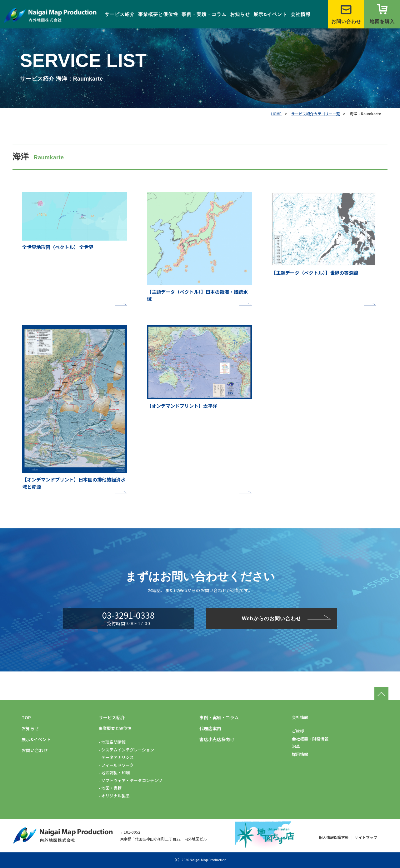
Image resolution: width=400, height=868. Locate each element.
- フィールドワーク (116, 765)
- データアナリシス (116, 757)
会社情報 (301, 14)
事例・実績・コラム (204, 14)
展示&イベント (270, 14)
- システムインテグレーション (126, 750)
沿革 (296, 746)
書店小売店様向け (217, 739)
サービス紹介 (120, 14)
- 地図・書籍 (110, 788)
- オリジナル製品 (114, 796)
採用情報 (300, 754)
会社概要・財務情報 (310, 739)
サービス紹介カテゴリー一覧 (316, 114)
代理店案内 (210, 728)
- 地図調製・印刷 (114, 773)
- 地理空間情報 (112, 742)
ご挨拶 (298, 731)
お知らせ (240, 14)
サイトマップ (366, 837)
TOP (26, 717)
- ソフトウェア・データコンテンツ (130, 780)
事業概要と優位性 (158, 14)
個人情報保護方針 (334, 837)
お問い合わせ (346, 14)
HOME (276, 114)
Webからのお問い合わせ (271, 619)
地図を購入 (382, 14)
